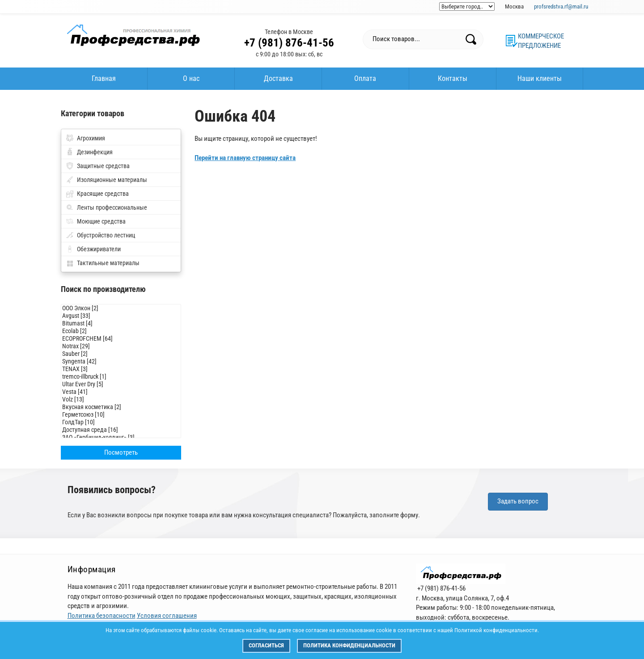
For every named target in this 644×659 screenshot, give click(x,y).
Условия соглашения (167, 616)
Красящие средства (103, 194)
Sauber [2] (121, 354)
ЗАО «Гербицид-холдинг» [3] (121, 437)
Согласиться (266, 645)
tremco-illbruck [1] (121, 377)
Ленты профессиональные (112, 207)
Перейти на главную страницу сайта (245, 158)
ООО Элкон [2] (121, 308)
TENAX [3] (121, 369)
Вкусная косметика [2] (121, 407)
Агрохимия (91, 138)
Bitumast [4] (121, 323)
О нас (191, 78)
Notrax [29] (121, 346)
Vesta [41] (121, 392)
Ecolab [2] (121, 331)
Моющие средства (101, 221)
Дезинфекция (95, 152)
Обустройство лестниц (106, 235)
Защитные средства (103, 166)
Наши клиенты (540, 78)
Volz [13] (121, 399)
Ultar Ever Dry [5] (121, 384)
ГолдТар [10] (121, 422)
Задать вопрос (518, 501)
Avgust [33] (121, 316)
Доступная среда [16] (121, 430)
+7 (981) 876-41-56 (289, 43)
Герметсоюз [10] (121, 415)
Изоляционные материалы (112, 180)
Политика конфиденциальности (349, 645)
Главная (104, 78)
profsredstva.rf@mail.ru (561, 6)
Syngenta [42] (121, 361)
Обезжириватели (99, 249)
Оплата (365, 78)
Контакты (453, 78)
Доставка (278, 78)
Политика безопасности (102, 616)
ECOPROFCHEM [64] (121, 339)
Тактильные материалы (108, 263)
